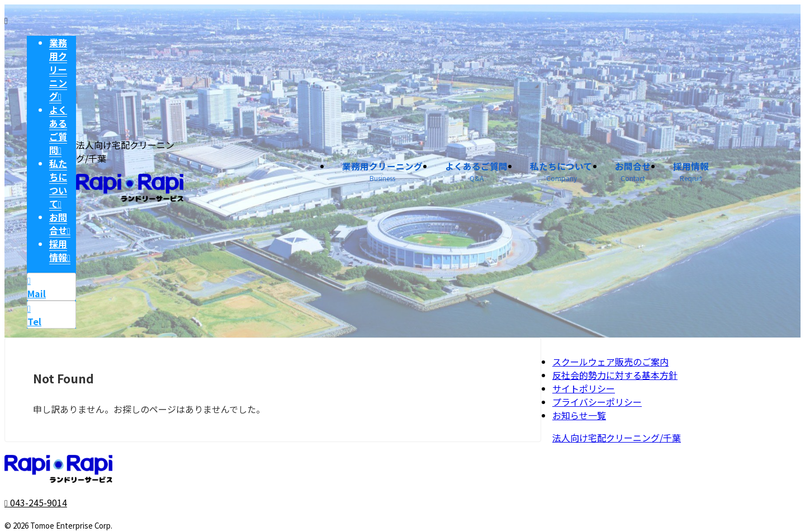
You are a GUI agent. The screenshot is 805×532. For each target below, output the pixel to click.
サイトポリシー (584, 388)
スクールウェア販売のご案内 (610, 362)
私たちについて (574, 173)
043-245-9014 (36, 502)
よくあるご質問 (497, 173)
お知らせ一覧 (579, 415)
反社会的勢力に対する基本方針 (615, 375)
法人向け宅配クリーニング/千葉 (617, 438)
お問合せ (640, 173)
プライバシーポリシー (597, 402)
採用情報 (693, 173)
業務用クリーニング (412, 173)
